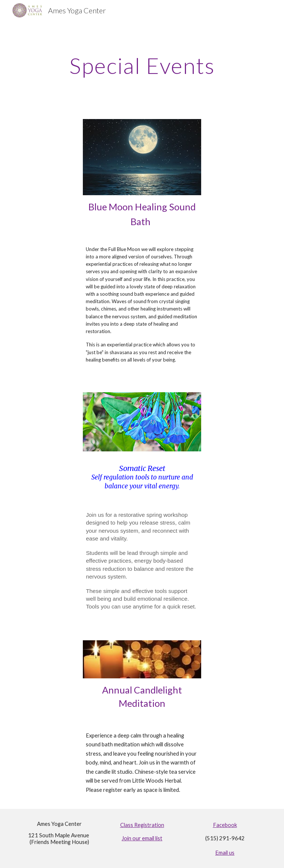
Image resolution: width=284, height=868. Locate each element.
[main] (142, 65)
